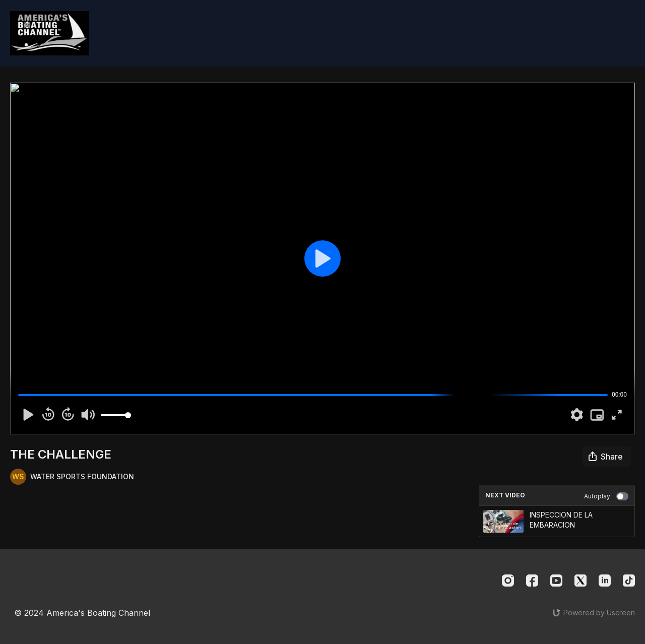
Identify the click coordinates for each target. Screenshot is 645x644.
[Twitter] (580, 581)
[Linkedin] (605, 581)
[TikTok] (629, 581)
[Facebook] (532, 581)
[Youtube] (556, 581)
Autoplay (606, 496)
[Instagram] (508, 581)
